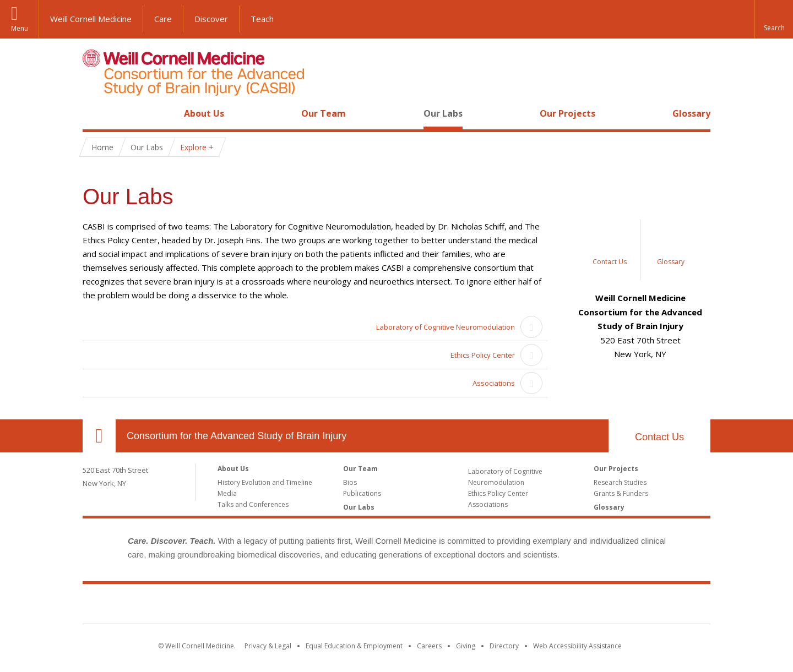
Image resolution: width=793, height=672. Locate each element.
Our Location (99, 436)
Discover (211, 19)
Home (95, 113)
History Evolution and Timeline (265, 482)
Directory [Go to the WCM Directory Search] (504, 646)
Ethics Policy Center (483, 355)
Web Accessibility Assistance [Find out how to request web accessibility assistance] (577, 646)
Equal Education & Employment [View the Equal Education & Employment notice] (354, 646)
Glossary (691, 113)
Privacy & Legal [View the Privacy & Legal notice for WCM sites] (268, 646)
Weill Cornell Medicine (91, 19)
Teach (262, 19)
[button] (774, 19)
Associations (494, 383)
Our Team (324, 113)
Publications (362, 493)
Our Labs (443, 113)
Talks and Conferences (253, 504)
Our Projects (567, 113)
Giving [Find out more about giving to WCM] (466, 646)
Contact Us (659, 437)
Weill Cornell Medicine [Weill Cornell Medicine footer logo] (397, 606)
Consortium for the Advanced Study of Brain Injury (237, 436)
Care (163, 19)
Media (227, 493)
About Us (204, 113)
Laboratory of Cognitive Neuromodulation (446, 327)
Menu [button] (20, 28)
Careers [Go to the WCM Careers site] (429, 646)
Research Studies (620, 482)
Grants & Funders (621, 493)
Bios (350, 482)
